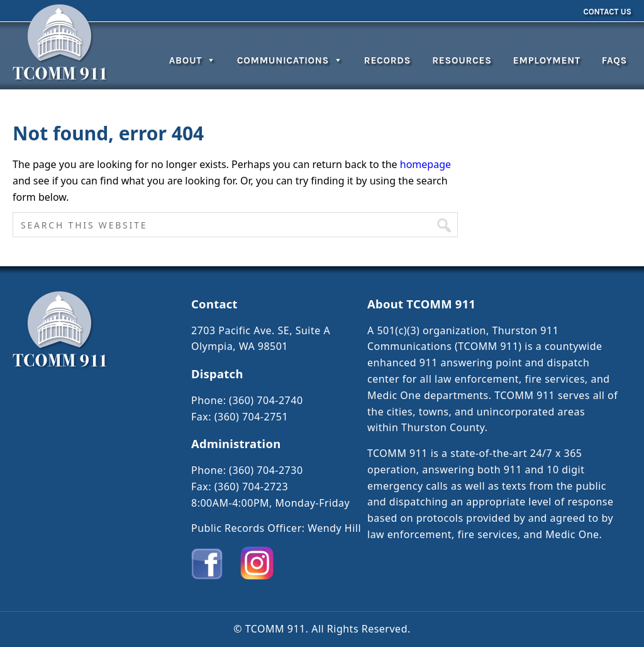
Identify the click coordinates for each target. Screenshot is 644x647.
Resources (462, 60)
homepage (425, 164)
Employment (547, 60)
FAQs (614, 60)
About (192, 60)
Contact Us (607, 12)
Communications (290, 60)
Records (387, 60)
